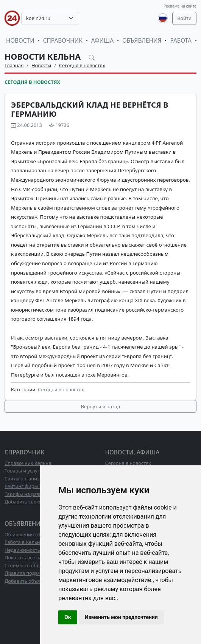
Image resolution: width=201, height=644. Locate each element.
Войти (184, 18)
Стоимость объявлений (32, 565)
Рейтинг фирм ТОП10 (30, 486)
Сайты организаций (28, 479)
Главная (14, 65)
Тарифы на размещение (33, 494)
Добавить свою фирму (31, 502)
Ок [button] (68, 617)
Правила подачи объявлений (39, 573)
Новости (20, 41)
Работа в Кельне (24, 542)
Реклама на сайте (180, 6)
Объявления (142, 41)
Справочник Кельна (28, 463)
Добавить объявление (31, 581)
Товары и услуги (24, 471)
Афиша (102, 41)
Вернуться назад (100, 406)
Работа (181, 41)
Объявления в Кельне (30, 534)
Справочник (63, 41)
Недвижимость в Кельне (33, 550)
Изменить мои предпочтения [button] (121, 617)
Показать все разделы (30, 558)
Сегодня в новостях (82, 65)
